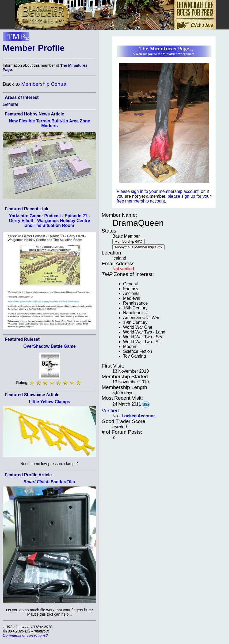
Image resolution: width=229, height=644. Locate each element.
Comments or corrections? (25, 635)
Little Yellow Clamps (49, 402)
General (10, 104)
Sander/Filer (49, 482)
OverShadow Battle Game (49, 346)
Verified (110, 411)
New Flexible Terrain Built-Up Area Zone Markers (49, 123)
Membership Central (44, 84)
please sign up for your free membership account (164, 199)
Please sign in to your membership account (158, 191)
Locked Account (138, 416)
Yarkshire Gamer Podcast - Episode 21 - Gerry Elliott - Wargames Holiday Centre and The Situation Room (49, 221)
